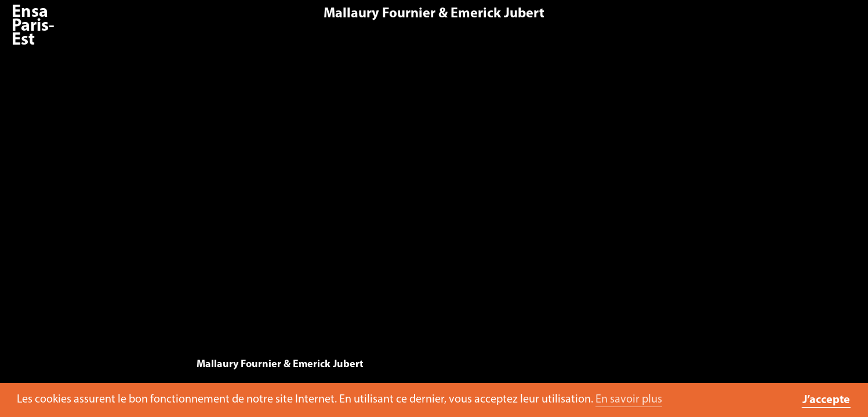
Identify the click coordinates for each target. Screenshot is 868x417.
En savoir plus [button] (629, 400)
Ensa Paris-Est (33, 26)
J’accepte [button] (826, 400)
